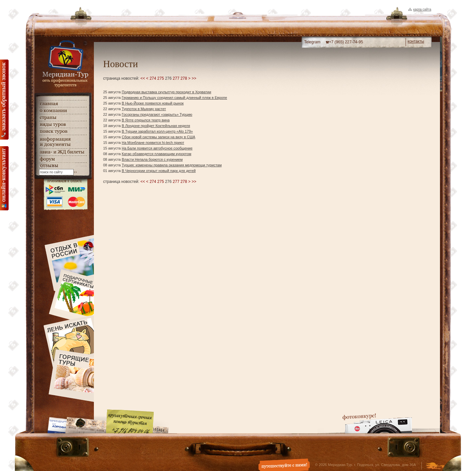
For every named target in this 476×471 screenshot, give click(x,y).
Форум (63, 159)
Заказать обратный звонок (4, 100)
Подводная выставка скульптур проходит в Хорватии (166, 92)
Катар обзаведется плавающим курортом (156, 154)
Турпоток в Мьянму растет (144, 109)
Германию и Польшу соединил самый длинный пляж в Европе (174, 98)
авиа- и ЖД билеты (63, 152)
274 (153, 78)
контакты (416, 41)
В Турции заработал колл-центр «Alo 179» (157, 131)
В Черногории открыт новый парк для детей (159, 171)
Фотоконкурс (377, 423)
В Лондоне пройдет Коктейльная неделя (156, 126)
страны (63, 118)
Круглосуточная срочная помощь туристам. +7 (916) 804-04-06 (130, 421)
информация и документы (63, 142)
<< (143, 78)
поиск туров (63, 131)
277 (176, 78)
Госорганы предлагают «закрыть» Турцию (157, 114)
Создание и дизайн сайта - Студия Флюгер (435, 466)
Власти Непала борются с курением (152, 159)
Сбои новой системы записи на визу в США (158, 137)
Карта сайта (422, 9)
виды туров (63, 125)
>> (194, 78)
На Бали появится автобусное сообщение (157, 148)
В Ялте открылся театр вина (146, 120)
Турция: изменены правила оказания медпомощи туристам (172, 165)
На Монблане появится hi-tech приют (153, 143)
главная (63, 104)
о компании (63, 111)
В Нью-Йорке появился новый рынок (153, 103)
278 (184, 78)
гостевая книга (63, 166)
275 (161, 78)
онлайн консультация (4, 178)
